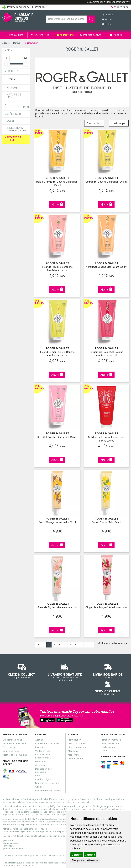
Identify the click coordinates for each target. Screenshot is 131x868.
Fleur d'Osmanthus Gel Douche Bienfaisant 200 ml (57, 350)
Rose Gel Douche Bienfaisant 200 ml (57, 432)
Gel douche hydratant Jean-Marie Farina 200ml (106, 434)
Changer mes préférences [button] (85, 860)
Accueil (6, 43)
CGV (37, 758)
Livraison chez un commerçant (109, 731)
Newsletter (41, 744)
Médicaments (15, 35)
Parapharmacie (40, 35)
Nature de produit (14, 96)
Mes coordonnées (77, 726)
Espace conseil (43, 740)
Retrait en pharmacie (111, 722)
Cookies (39, 769)
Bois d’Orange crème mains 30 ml (57, 516)
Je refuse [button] (90, 855)
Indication (16, 129)
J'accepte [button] (77, 855)
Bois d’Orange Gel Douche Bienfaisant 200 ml (57, 182)
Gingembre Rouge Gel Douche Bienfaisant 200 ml (106, 350)
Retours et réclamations (15, 737)
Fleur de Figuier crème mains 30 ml (57, 600)
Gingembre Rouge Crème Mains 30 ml (106, 602)
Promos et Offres (14, 139)
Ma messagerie (76, 741)
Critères (13, 71)
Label (10, 121)
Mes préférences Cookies (48, 773)
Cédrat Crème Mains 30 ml (106, 516)
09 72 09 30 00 (115, 663)
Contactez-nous (11, 734)
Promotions (65, 35)
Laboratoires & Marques (47, 726)
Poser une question (12, 730)
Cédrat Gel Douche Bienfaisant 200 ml (106, 182)
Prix (9, 51)
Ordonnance (42, 748)
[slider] (7, 64)
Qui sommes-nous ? (13, 722)
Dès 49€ (49, 666)
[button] (94, 123)
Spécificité (14, 114)
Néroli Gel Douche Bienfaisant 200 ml (106, 266)
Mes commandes (77, 730)
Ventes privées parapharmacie (43, 735)
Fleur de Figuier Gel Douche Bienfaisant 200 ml (57, 266)
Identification (75, 722)
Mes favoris (74, 737)
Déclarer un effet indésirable (44, 753)
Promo (10, 79)
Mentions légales (44, 762)
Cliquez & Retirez (16, 663)
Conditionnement (18, 107)
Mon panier (74, 734)
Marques (116, 35)
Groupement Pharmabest (15, 726)
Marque (17, 43)
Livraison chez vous (111, 726)
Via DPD (82, 665)
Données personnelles (47, 766)
